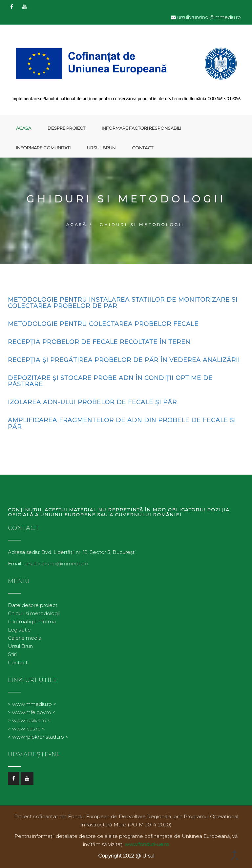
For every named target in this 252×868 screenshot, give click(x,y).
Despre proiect (66, 128)
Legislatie (19, 630)
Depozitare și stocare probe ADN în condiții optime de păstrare (110, 381)
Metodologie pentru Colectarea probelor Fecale (103, 324)
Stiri (12, 654)
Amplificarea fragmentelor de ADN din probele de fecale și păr (122, 424)
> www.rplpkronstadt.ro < (38, 737)
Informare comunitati (43, 148)
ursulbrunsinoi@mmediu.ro (209, 17)
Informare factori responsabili (141, 128)
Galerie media (25, 638)
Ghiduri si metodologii (34, 613)
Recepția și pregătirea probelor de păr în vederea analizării (124, 360)
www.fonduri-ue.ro (147, 844)
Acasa (24, 128)
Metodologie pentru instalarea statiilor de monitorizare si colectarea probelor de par (123, 303)
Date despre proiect (33, 605)
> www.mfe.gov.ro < (32, 712)
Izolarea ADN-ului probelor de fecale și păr (92, 402)
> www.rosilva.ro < (29, 720)
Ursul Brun (101, 148)
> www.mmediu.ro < (32, 704)
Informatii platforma (32, 622)
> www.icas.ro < (26, 729)
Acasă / (79, 225)
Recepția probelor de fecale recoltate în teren (99, 342)
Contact (143, 148)
